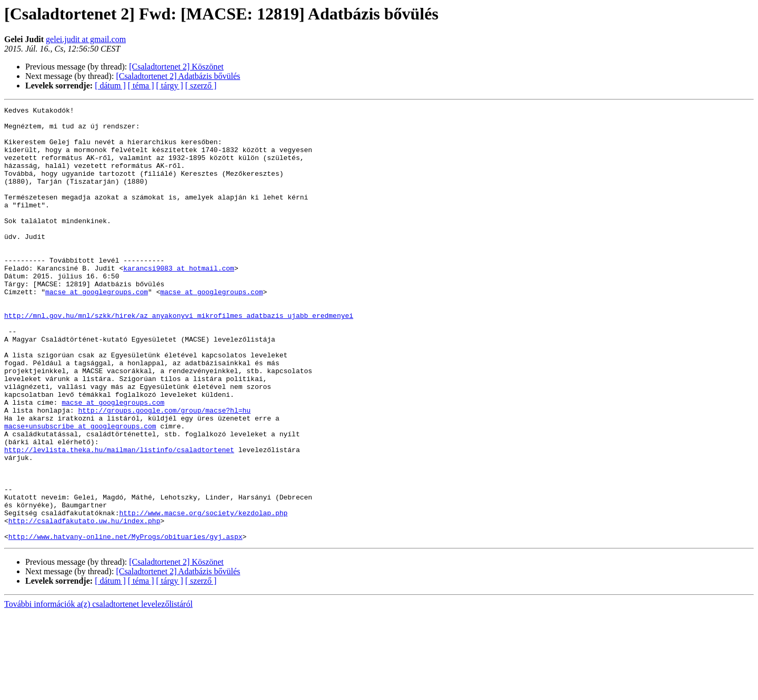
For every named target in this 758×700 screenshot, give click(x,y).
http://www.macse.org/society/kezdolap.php (203, 595)
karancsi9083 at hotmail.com (179, 301)
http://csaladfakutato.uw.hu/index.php (84, 604)
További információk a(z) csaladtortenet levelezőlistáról (98, 691)
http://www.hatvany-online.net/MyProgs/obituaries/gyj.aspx (126, 623)
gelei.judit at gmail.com (86, 39)
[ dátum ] (110, 86)
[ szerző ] (201, 86)
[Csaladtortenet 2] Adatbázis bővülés (178, 76)
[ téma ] (141, 86)
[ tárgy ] (170, 86)
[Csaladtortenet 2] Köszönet (176, 67)
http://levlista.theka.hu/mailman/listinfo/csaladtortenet (119, 519)
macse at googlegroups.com (97, 329)
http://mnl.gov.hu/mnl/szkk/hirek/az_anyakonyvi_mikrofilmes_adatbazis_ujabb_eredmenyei (179, 358)
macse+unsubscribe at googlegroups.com (80, 491)
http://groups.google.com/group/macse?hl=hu (164, 472)
